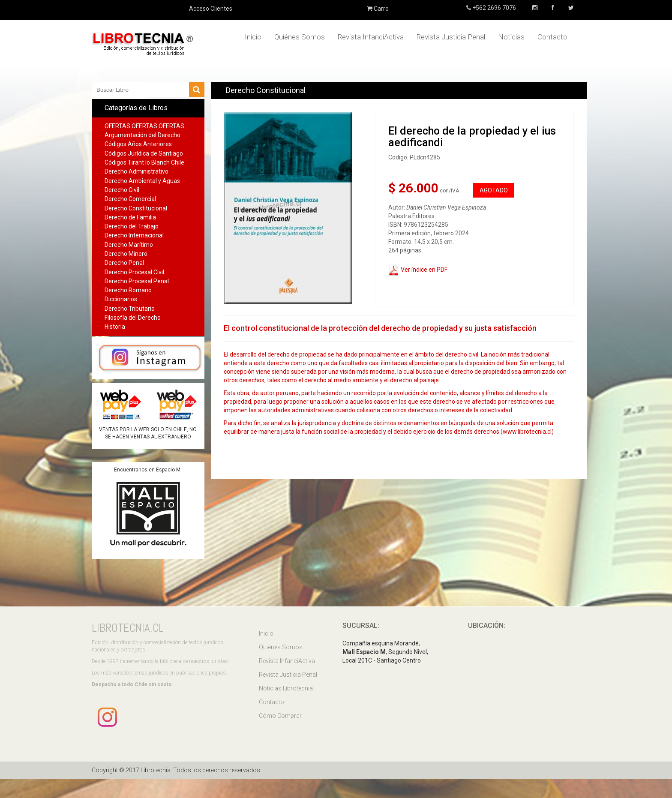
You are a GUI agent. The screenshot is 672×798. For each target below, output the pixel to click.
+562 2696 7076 (493, 8)
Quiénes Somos (300, 37)
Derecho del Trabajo (132, 226)
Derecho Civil (122, 190)
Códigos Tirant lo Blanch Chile (144, 162)
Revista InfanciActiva (371, 37)
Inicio (253, 37)
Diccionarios (121, 299)
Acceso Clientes (211, 9)
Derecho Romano (128, 290)
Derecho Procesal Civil (134, 272)
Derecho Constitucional (136, 208)
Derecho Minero (126, 254)
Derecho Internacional (134, 235)
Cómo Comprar (280, 716)
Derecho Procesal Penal (137, 281)
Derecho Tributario (130, 309)
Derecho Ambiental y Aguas (142, 181)
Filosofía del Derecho (133, 318)
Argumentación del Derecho (142, 135)
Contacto (552, 37)
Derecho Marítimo (129, 245)
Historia (115, 327)
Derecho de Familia (130, 217)
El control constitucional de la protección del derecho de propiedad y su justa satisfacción (380, 328)
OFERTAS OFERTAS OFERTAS (144, 126)
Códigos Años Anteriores (138, 144)
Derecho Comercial (130, 199)
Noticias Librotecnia (286, 688)
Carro (378, 9)
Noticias (511, 37)
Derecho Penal (124, 263)
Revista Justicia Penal (451, 37)
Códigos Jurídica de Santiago (144, 153)
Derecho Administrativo (136, 171)
